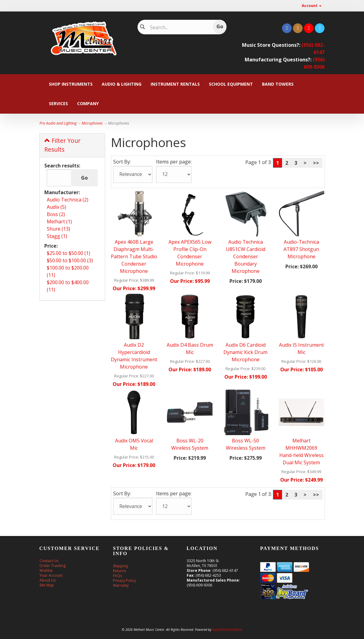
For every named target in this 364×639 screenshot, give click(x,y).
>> (316, 163)
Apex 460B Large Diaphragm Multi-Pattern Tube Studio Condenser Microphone (134, 256)
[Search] (178, 27)
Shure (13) (58, 229)
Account (312, 6)
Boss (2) (56, 214)
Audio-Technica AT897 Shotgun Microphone (301, 249)
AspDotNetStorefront (227, 629)
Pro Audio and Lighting (58, 123)
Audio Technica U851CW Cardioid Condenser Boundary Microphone (246, 256)
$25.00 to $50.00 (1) (68, 253)
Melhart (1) (59, 222)
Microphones (92, 123)
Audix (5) (56, 207)
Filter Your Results (62, 145)
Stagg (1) (57, 236)
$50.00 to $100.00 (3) (70, 260)
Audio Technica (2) (68, 200)
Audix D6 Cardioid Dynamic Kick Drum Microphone (245, 352)
